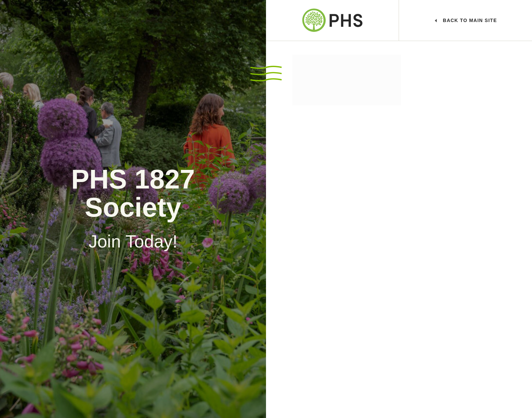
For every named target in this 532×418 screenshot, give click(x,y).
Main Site (466, 20)
